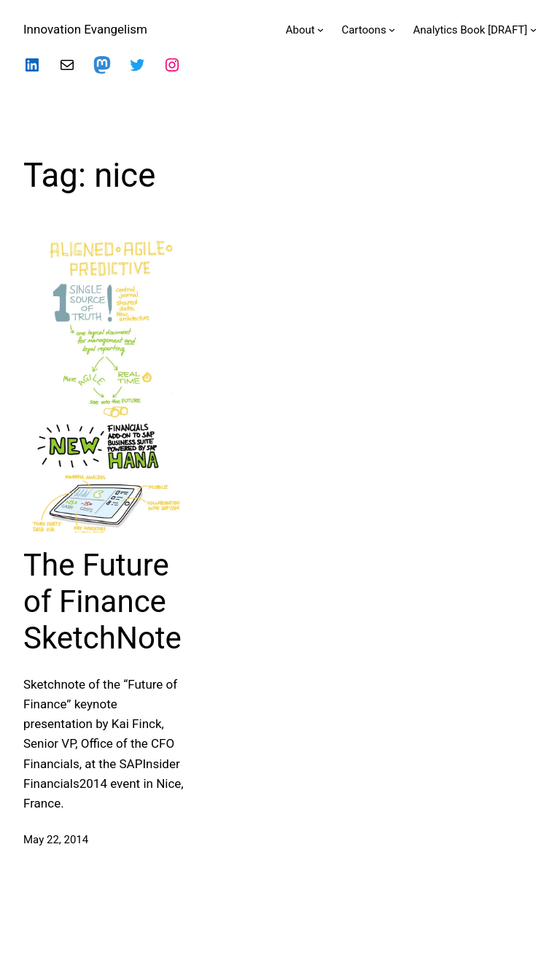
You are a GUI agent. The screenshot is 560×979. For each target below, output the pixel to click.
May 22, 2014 (56, 840)
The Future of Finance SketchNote (102, 602)
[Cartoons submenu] (392, 30)
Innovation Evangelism (85, 29)
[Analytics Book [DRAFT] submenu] (533, 30)
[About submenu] (320, 30)
